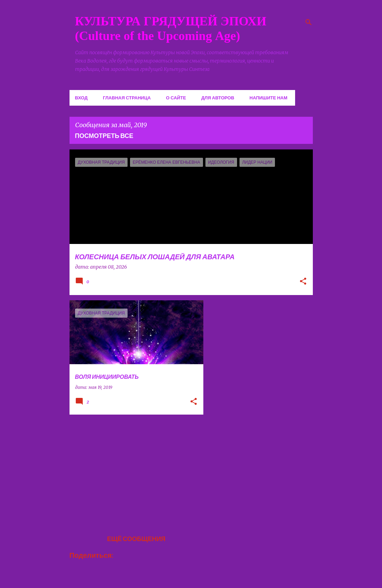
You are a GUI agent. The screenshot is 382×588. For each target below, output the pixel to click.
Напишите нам (269, 98)
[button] (303, 282)
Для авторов (218, 98)
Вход (81, 98)
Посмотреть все (104, 136)
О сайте (176, 98)
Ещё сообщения (136, 539)
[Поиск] (309, 22)
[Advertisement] (134, 468)
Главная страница (127, 98)
